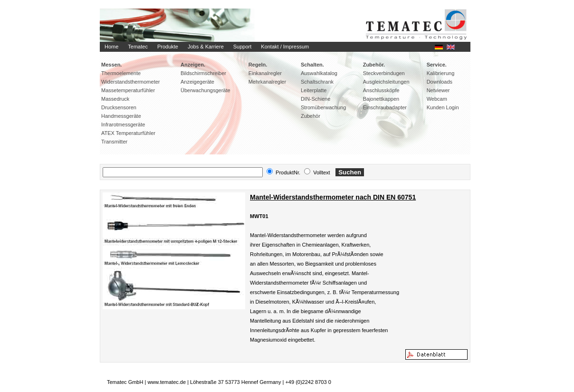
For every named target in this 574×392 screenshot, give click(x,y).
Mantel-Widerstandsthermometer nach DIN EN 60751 (333, 197)
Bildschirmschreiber (203, 73)
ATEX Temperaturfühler (128, 133)
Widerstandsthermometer (131, 82)
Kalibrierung (441, 73)
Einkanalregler (265, 73)
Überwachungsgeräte (206, 90)
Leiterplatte (314, 90)
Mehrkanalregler (267, 82)
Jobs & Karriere (206, 47)
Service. (437, 65)
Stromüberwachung (323, 107)
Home (111, 47)
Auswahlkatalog (319, 73)
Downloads (440, 82)
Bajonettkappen (381, 99)
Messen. (111, 65)
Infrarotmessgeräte (123, 124)
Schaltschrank (317, 82)
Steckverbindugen (384, 73)
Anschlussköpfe (381, 90)
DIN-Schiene (316, 99)
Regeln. (258, 65)
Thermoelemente (121, 73)
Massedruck (115, 99)
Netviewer (438, 90)
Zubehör (311, 116)
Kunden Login (443, 107)
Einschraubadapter (385, 107)
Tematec (138, 47)
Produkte (168, 47)
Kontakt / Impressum (285, 47)
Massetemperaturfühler (128, 90)
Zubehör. (374, 65)
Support (243, 47)
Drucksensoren (119, 107)
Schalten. (312, 65)
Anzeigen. (193, 65)
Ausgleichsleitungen (386, 82)
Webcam (437, 99)
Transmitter (114, 142)
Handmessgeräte (121, 116)
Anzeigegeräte (197, 82)
